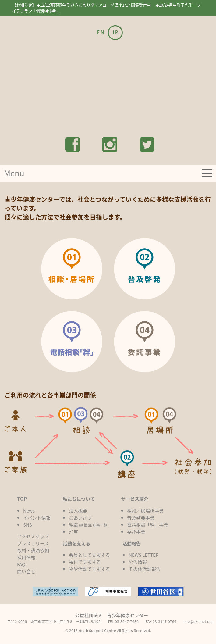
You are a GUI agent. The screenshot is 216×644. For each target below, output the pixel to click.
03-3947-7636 (127, 621)
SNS (28, 525)
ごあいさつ (80, 518)
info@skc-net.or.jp (199, 621)
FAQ (21, 564)
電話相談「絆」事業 (148, 525)
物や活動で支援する (89, 569)
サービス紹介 (135, 499)
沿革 (73, 532)
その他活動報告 (145, 569)
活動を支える (76, 543)
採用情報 (26, 557)
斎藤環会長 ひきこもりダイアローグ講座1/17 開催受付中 (100, 5)
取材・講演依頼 (33, 550)
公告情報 (138, 562)
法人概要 (78, 511)
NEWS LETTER (144, 555)
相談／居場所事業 (145, 511)
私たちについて (79, 499)
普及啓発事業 (141, 518)
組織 (89, 525)
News (29, 511)
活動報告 (132, 543)
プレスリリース (33, 543)
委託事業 (136, 532)
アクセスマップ (33, 536)
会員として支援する (89, 555)
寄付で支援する (85, 562)
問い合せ (26, 571)
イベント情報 (37, 518)
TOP (22, 499)
